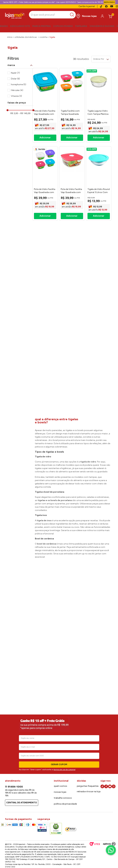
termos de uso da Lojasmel (65, 770)
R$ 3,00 (14, 111)
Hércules (17, 88)
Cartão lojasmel (87, 6)
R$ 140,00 (24, 111)
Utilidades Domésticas (26, 35)
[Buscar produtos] (69, 14)
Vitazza (16, 94)
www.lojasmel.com (13, 852)
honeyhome (19, 82)
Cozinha (43, 35)
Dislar (15, 77)
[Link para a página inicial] (10, 35)
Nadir (15, 71)
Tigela (52, 35)
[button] (20, 63)
